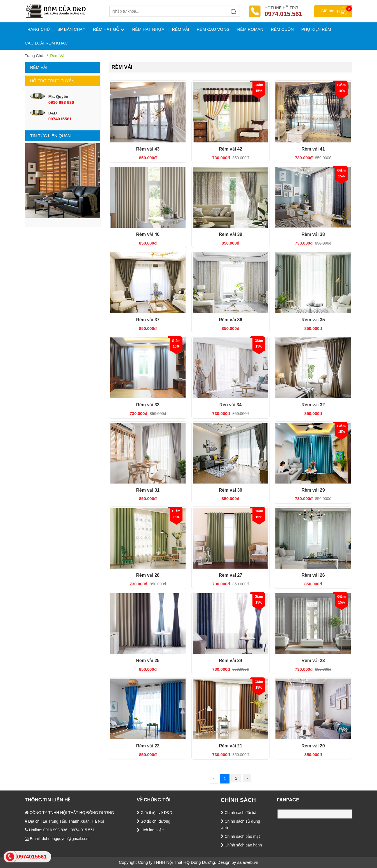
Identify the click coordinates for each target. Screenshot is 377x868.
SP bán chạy (72, 29)
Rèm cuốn (282, 29)
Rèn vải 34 (230, 405)
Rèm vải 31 (148, 490)
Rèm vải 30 (231, 490)
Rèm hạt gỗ (109, 29)
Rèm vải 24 (231, 661)
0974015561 (60, 119)
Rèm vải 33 (148, 405)
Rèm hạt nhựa (148, 29)
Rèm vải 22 (148, 746)
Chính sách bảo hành (241, 845)
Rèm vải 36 (231, 320)
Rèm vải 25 (148, 661)
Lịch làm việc (150, 830)
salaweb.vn (248, 862)
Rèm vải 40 (148, 234)
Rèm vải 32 (313, 405)
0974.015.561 (284, 14)
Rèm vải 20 (313, 746)
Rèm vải (181, 29)
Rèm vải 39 (231, 234)
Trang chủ (34, 56)
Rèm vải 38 (313, 234)
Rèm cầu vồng (213, 29)
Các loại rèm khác (46, 43)
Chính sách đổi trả (239, 813)
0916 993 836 (61, 102)
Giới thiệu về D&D (155, 813)
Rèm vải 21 (231, 746)
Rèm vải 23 (313, 661)
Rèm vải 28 (148, 575)
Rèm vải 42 (231, 149)
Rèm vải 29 (313, 490)
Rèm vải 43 (148, 149)
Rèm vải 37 (148, 320)
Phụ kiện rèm (316, 29)
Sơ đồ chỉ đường (154, 821)
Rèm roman (250, 29)
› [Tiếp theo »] (247, 778)
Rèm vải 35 (313, 320)
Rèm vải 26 (313, 575)
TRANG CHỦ (37, 29)
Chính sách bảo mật (240, 836)
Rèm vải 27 (231, 575)
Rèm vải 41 (313, 149)
